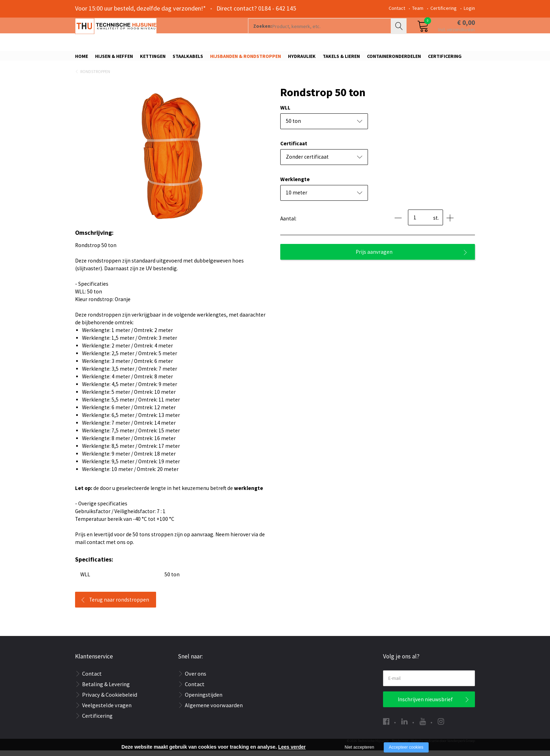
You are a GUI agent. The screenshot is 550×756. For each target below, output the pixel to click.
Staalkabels (188, 59)
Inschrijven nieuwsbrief (425, 705)
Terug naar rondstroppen (119, 605)
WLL (285, 113)
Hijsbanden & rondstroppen (246, 59)
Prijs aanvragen (374, 257)
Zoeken (400, 34)
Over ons (196, 679)
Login (469, 8)
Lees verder (292, 747)
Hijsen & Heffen (114, 59)
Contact (397, 8)
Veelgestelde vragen (107, 711)
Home (82, 59)
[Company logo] (150, 34)
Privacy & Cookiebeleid (110, 700)
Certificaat (294, 149)
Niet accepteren (360, 747)
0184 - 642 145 (277, 8)
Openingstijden (204, 700)
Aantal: (288, 224)
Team (418, 8)
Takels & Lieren (341, 59)
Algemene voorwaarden (214, 711)
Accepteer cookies (406, 747)
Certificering (444, 8)
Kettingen (153, 59)
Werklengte (295, 185)
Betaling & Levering (106, 690)
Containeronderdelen (394, 59)
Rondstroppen (95, 77)
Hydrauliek (302, 59)
